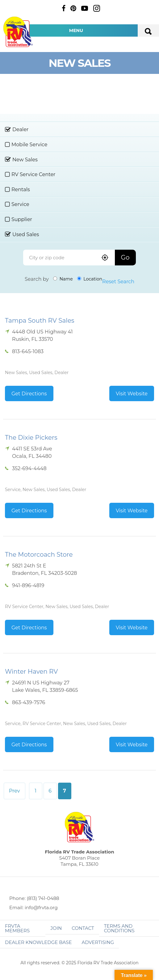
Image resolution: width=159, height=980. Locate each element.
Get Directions (29, 394)
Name (63, 279)
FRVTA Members (17, 928)
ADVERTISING (98, 942)
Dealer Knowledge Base (38, 942)
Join (56, 928)
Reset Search (118, 282)
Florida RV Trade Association (18, 32)
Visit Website (132, 394)
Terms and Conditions (119, 928)
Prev (15, 791)
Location (90, 279)
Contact (83, 928)
